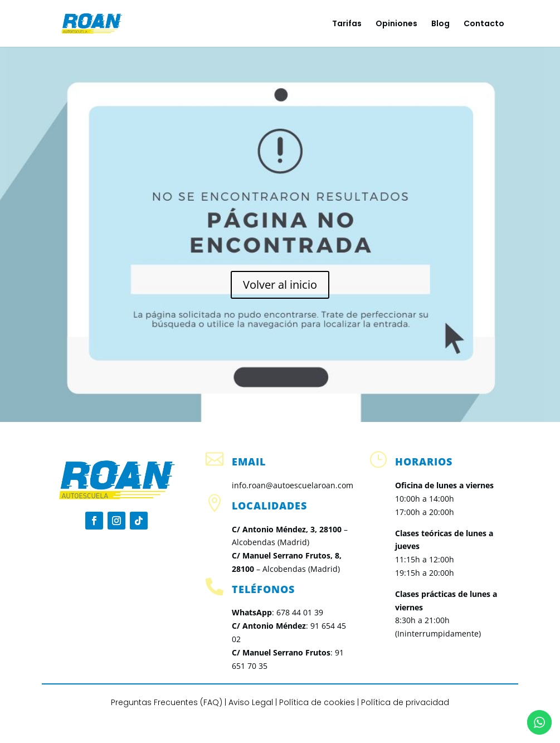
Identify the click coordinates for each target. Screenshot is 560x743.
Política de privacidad (405, 702)
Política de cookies (317, 702)
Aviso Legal (251, 702)
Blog (440, 24)
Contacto (484, 24)
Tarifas (347, 24)
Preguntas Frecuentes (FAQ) (167, 702)
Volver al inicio (280, 285)
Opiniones (396, 24)
